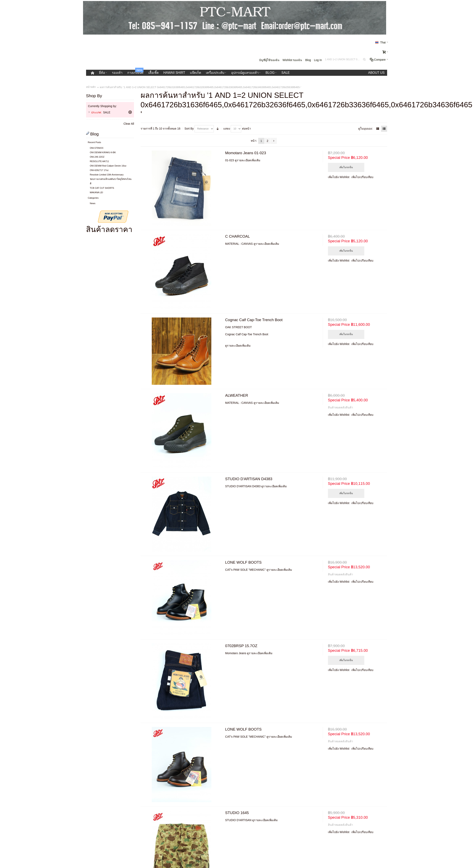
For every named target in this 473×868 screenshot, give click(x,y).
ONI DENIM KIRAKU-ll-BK (103, 152)
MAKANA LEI (96, 192)
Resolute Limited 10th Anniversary (107, 175)
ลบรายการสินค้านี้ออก (130, 112)
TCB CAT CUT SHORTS (102, 188)
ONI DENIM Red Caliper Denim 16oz (108, 166)
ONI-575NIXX (97, 148)
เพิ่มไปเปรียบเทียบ (362, 177)
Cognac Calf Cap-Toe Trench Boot (254, 320)
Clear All (129, 124)
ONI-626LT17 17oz (99, 170)
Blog (308, 60)
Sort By (189, 129)
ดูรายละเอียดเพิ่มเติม (248, 160)
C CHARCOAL (237, 236)
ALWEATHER (236, 395)
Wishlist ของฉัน (292, 60)
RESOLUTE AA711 (100, 161)
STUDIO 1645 (237, 813)
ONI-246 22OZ (97, 157)
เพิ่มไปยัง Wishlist (339, 177)
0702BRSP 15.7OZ (241, 646)
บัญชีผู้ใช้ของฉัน (269, 60)
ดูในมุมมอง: (366, 129)
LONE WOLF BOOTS (243, 562)
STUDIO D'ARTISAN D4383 (249, 479)
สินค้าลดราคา (109, 229)
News (93, 203)
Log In (318, 60)
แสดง (227, 129)
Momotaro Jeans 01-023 (245, 153)
